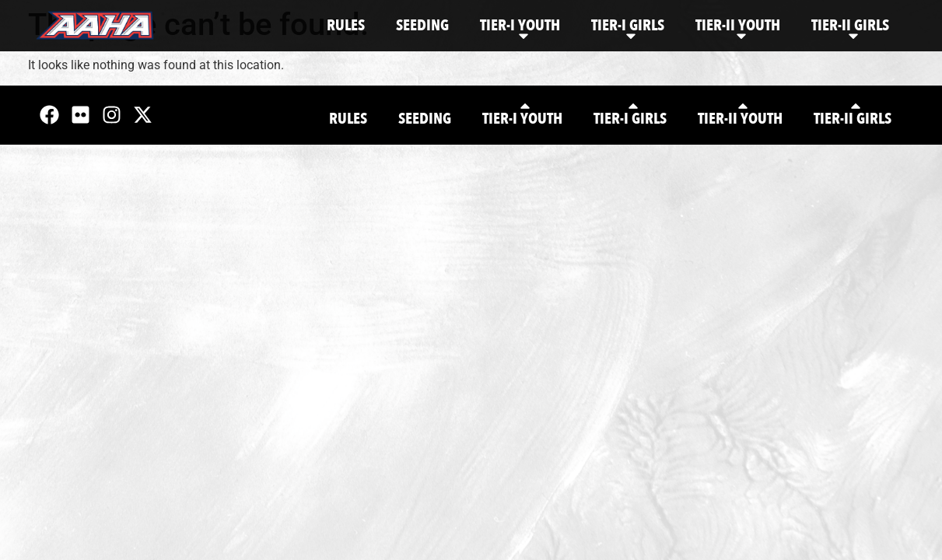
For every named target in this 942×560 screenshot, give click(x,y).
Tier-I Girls (628, 29)
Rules (346, 25)
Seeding (422, 25)
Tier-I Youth (520, 29)
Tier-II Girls (850, 29)
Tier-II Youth (738, 29)
